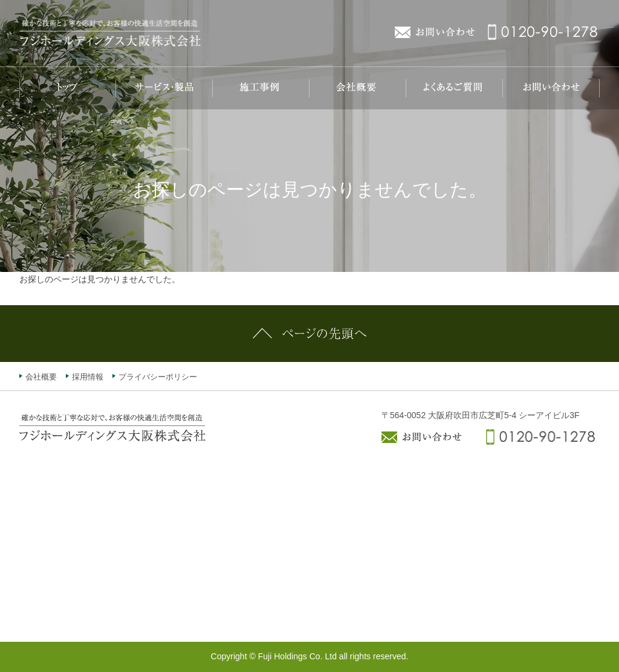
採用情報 (88, 377)
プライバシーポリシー (158, 377)
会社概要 (41, 377)
